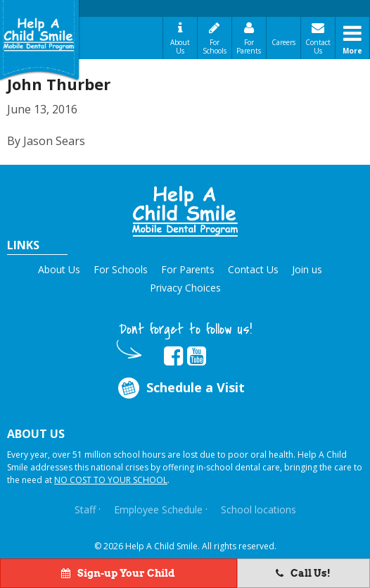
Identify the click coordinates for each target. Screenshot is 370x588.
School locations (259, 509)
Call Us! (303, 573)
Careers (283, 42)
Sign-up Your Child (118, 573)
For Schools (215, 46)
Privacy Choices (185, 288)
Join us (307, 269)
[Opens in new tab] (173, 356)
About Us (180, 46)
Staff (85, 509)
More (352, 51)
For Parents (249, 46)
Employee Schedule (158, 509)
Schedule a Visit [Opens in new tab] (180, 388)
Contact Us (318, 46)
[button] (185, 211)
